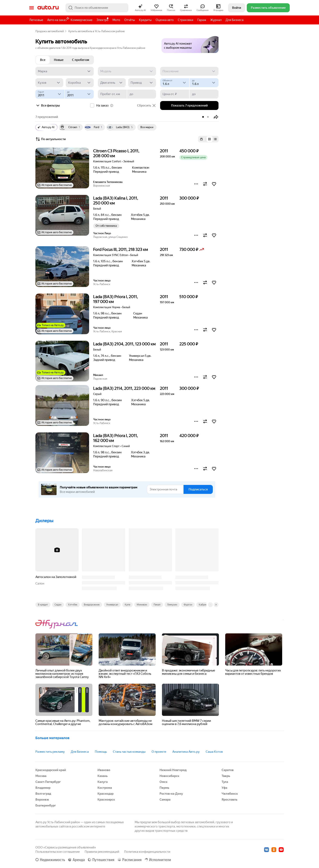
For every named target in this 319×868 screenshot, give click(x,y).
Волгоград (43, 794)
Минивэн (142, 605)
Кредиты (145, 20)
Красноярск (106, 800)
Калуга (103, 782)
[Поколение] (189, 71)
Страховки (186, 20)
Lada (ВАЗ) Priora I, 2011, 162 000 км (116, 438)
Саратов (228, 770)
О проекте (159, 752)
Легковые (36, 20)
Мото (116, 20)
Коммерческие (81, 20)
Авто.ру (48, 8)
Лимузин (172, 605)
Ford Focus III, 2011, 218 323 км (121, 249)
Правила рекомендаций (102, 852)
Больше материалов (52, 738)
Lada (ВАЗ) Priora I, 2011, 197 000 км (116, 299)
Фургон (188, 605)
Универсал (112, 605)
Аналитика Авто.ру (186, 752)
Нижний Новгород (173, 770)
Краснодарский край (51, 770)
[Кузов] (49, 83)
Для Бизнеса (235, 20)
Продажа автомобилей (50, 31)
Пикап (157, 605)
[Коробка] (80, 83)
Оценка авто (165, 20)
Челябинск (230, 794)
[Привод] (142, 83)
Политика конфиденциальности (147, 852)
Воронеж (42, 800)
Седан (58, 605)
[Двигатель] (112, 83)
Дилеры (44, 521)
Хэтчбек (73, 605)
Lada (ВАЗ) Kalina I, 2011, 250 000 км (116, 201)
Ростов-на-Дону (171, 794)
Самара (165, 800)
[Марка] (65, 71)
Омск (163, 782)
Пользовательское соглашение (58, 852)
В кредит (43, 605)
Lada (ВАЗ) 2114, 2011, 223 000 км (124, 388)
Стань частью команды (129, 752)
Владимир (43, 788)
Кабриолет (205, 605)
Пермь (164, 788)
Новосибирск (169, 776)
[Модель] (127, 71)
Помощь (101, 752)
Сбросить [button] (147, 105)
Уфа (224, 788)
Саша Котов (214, 752)
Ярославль (229, 800)
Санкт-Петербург (48, 782)
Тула (225, 782)
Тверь (226, 776)
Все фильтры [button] (48, 105)
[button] (140, 8)
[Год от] (50, 94)
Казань (103, 776)
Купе (127, 605)
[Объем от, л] (175, 83)
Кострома (105, 788)
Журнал (216, 20)
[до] (204, 83)
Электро (102, 20)
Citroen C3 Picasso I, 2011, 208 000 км (116, 153)
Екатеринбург (46, 805)
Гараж (202, 20)
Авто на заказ (58, 19)
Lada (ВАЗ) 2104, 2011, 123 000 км (124, 344)
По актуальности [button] (51, 139)
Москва (41, 776)
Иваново (104, 770)
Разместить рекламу (50, 752)
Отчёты (130, 20)
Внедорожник (92, 605)
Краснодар (105, 794)
